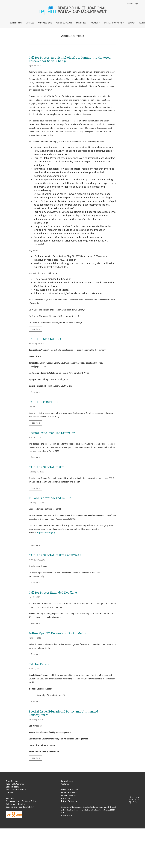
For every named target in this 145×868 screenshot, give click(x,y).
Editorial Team (12, 787)
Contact (131, 23)
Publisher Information (16, 790)
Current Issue (16, 23)
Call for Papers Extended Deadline (53, 593)
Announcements (45, 23)
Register (130, 4)
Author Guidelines (64, 23)
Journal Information (113, 23)
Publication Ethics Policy (17, 804)
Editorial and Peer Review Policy (20, 807)
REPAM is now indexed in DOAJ (51, 498)
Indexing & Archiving (15, 784)
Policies (94, 23)
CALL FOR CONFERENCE (45, 402)
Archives (30, 23)
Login (136, 4)
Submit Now (81, 23)
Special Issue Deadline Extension (52, 433)
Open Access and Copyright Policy (21, 801)
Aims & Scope (12, 781)
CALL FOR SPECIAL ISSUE (46, 339)
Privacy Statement (69, 801)
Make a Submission (70, 790)
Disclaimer (66, 798)
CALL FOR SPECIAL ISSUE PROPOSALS (55, 555)
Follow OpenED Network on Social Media (58, 633)
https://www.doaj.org (46, 533)
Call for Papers (39, 664)
